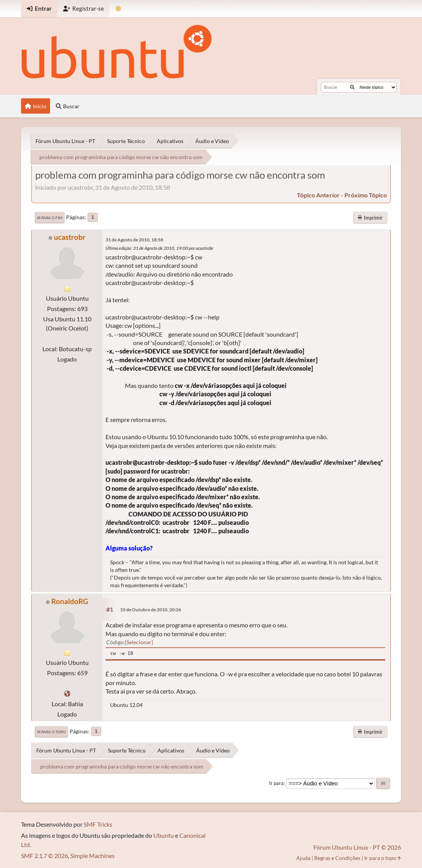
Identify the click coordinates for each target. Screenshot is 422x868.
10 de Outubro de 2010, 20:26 (151, 610)
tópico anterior (318, 195)
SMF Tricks (98, 824)
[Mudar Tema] (118, 9)
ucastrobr (70, 237)
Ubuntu (164, 835)
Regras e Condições (337, 858)
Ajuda (303, 858)
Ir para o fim (50, 218)
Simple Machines (93, 856)
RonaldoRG (70, 601)
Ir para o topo (51, 732)
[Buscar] (352, 87)
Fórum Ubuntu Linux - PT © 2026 (357, 847)
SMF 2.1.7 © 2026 (45, 856)
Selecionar (139, 642)
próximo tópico (366, 195)
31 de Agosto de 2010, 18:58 (134, 240)
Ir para (276, 783)
